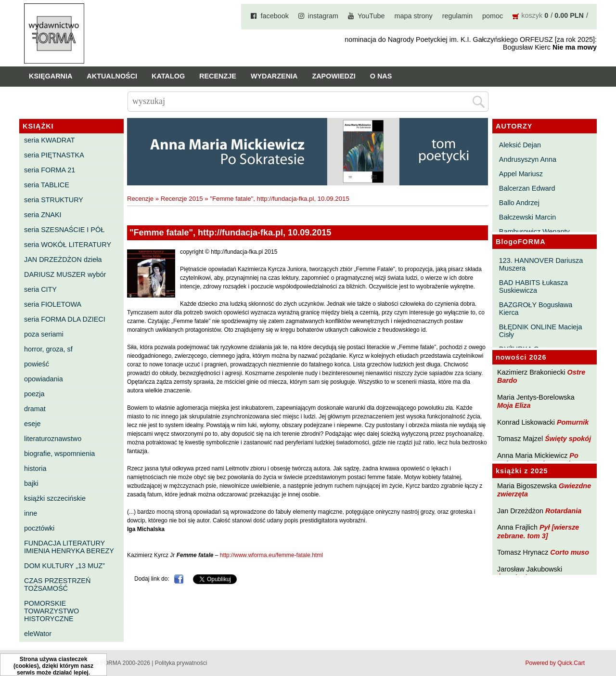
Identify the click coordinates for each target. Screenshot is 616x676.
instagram (323, 16)
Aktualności (112, 76)
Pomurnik (573, 422)
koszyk (532, 15)
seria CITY (40, 289)
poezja (34, 394)
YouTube (371, 16)
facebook (274, 16)
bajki (31, 483)
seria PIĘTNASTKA (54, 155)
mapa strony (414, 16)
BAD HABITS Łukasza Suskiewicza (533, 286)
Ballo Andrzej (519, 203)
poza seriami (44, 334)
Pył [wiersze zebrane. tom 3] (538, 531)
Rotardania (563, 511)
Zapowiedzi (334, 76)
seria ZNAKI (43, 215)
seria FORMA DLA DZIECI (65, 319)
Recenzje (218, 76)
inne (31, 513)
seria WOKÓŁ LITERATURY (68, 245)
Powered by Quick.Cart (555, 663)
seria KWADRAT (50, 140)
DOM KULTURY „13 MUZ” (64, 566)
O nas (381, 76)
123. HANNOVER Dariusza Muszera (541, 264)
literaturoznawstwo (53, 439)
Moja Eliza (514, 405)
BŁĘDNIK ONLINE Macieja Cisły (541, 331)
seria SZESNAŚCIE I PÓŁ (64, 230)
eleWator (38, 634)
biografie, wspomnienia (59, 454)
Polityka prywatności (181, 663)
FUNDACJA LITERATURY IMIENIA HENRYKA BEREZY (69, 547)
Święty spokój (568, 439)
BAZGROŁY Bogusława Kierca (536, 309)
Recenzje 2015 (182, 199)
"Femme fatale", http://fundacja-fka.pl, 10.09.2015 (279, 199)
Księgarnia (51, 76)
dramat (35, 409)
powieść (37, 364)
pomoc (493, 16)
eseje (32, 424)
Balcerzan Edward (527, 188)
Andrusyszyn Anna (528, 159)
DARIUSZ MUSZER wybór (65, 274)
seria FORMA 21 (50, 170)
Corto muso (570, 552)
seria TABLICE (47, 185)
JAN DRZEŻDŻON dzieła (63, 260)
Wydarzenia (274, 76)
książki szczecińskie (55, 498)
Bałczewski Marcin (527, 217)
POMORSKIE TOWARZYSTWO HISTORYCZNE (51, 611)
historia (35, 468)
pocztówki (39, 528)
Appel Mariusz (521, 174)
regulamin (457, 16)
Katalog (168, 76)
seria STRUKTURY (54, 200)
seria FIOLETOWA (53, 304)
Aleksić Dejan (520, 145)
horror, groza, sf (48, 349)
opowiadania (44, 379)
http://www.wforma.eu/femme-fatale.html (271, 555)
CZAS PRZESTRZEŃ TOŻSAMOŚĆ (57, 585)
